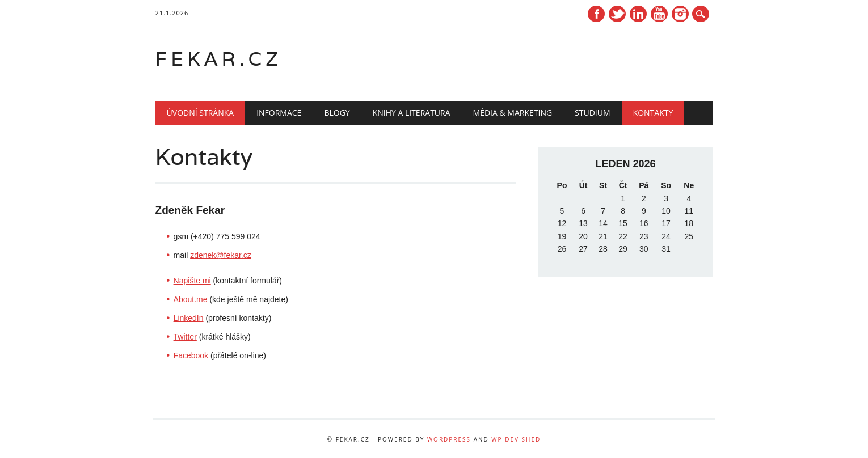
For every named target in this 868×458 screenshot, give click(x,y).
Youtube (659, 14)
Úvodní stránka (201, 113)
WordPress (449, 439)
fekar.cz (219, 59)
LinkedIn (189, 318)
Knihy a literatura (412, 113)
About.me (191, 299)
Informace (279, 113)
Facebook (596, 14)
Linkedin (638, 14)
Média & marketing (513, 113)
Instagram (680, 14)
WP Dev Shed (516, 439)
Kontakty (653, 113)
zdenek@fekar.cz (221, 255)
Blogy (337, 113)
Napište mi (192, 281)
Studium (592, 113)
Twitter (617, 14)
